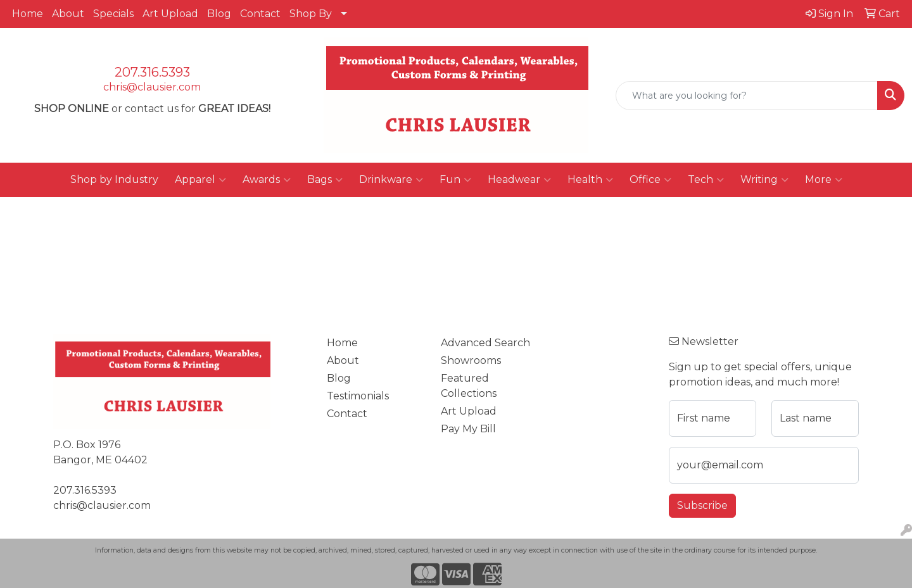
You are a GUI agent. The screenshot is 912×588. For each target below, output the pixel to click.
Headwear (519, 180)
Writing (764, 180)
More (824, 180)
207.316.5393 (152, 72)
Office (650, 180)
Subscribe (702, 505)
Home (28, 14)
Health (590, 180)
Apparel (200, 180)
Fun (455, 180)
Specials (113, 14)
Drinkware (391, 180)
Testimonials (358, 396)
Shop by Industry (114, 179)
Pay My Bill (468, 429)
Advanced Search (485, 343)
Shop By (311, 14)
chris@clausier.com (152, 87)
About (68, 14)
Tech (706, 180)
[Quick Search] (747, 96)
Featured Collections (469, 386)
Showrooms (471, 360)
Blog (219, 14)
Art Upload (170, 14)
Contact (260, 14)
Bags (325, 180)
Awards (267, 180)
